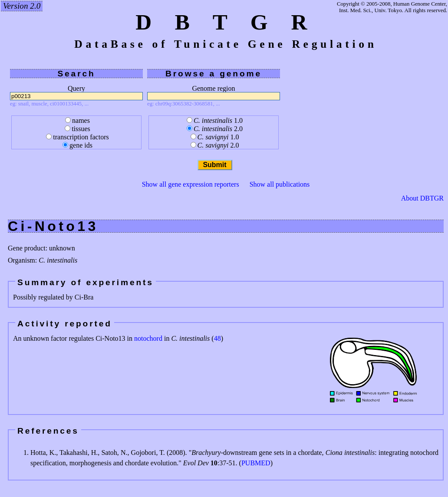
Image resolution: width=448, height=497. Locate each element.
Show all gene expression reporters (191, 184)
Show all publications (280, 184)
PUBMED (256, 463)
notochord (148, 338)
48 (217, 338)
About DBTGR (422, 198)
